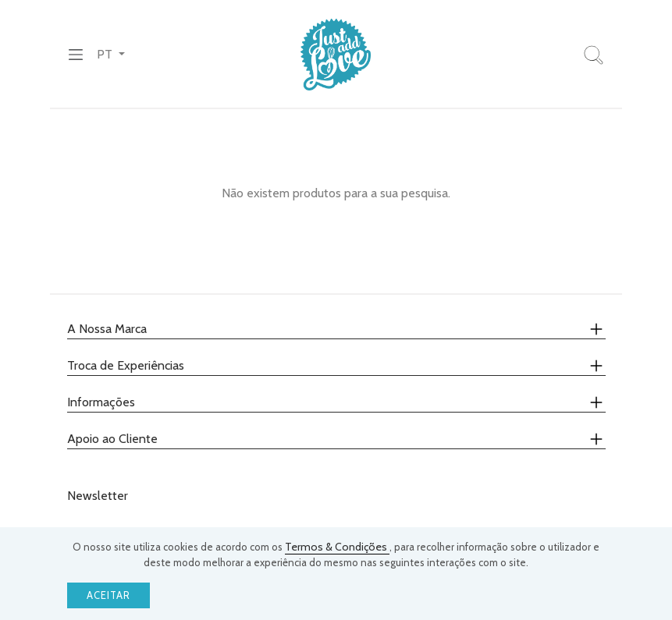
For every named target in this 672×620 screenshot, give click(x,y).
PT (106, 54)
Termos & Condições (337, 547)
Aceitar (108, 595)
